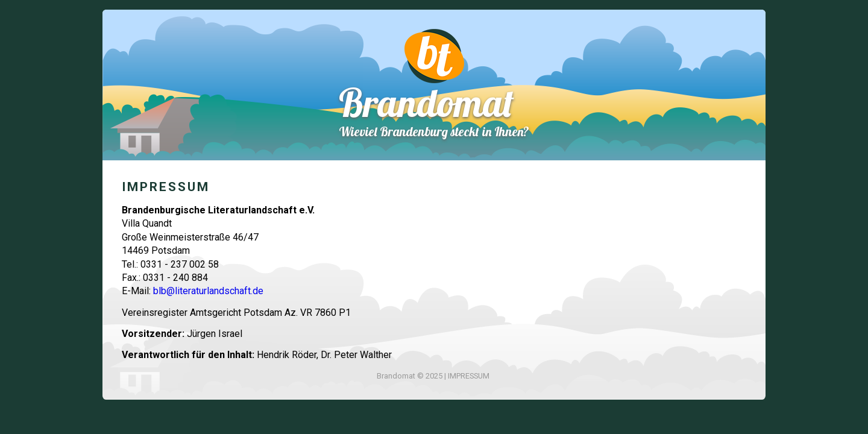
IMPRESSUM (469, 376)
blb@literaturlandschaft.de (208, 291)
